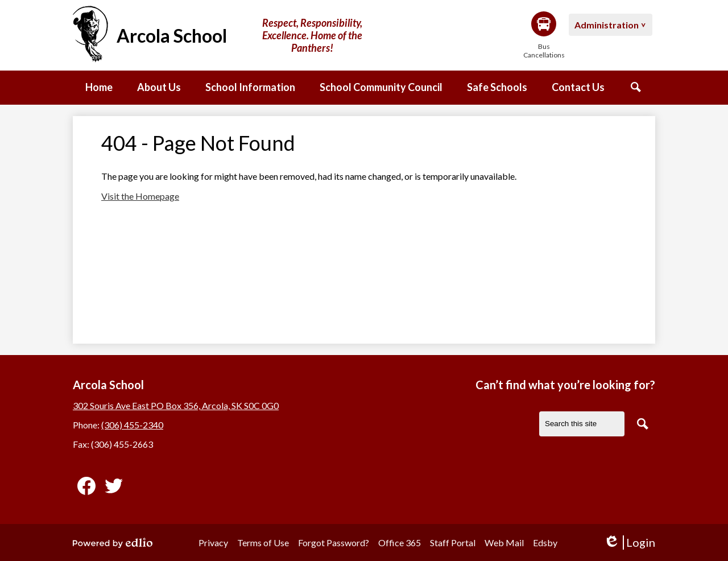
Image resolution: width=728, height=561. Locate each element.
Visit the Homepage (140, 196)
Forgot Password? (334, 543)
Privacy (213, 543)
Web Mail (504, 543)
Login (629, 543)
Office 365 (400, 543)
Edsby (545, 543)
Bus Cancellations (544, 35)
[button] (159, 88)
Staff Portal (453, 543)
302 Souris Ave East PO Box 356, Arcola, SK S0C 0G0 (176, 405)
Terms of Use (263, 543)
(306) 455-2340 (132, 425)
